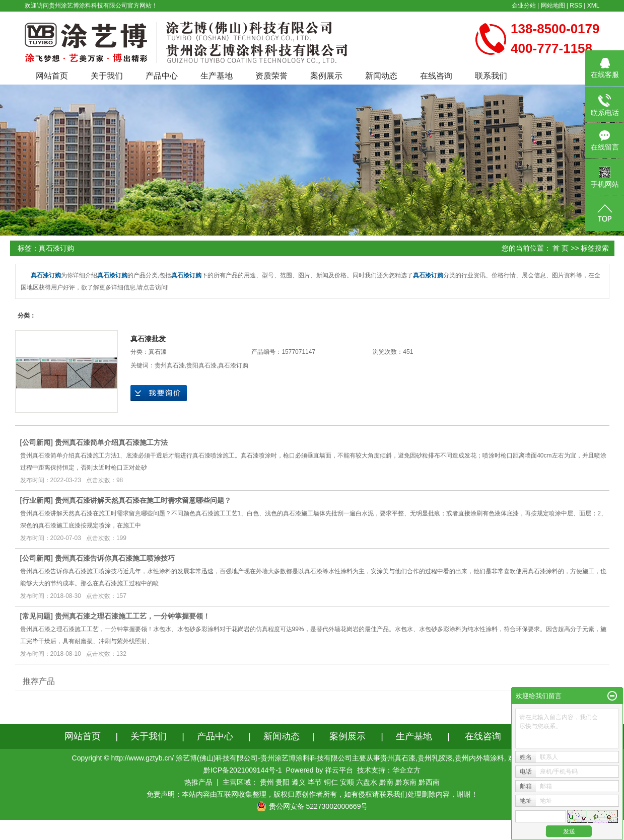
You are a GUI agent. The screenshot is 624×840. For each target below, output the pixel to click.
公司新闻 (36, 442)
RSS (576, 6)
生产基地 (217, 76)
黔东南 (406, 782)
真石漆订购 (233, 365)
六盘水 (367, 782)
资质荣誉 (271, 76)
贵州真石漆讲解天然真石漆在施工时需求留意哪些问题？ (143, 500)
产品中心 (162, 76)
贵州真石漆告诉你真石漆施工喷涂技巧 (115, 558)
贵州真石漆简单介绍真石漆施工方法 (111, 442)
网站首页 (52, 76)
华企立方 (406, 770)
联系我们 (491, 76)
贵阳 (283, 782)
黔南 (386, 782)
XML (594, 6)
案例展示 (326, 76)
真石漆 (158, 352)
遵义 (299, 782)
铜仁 (331, 782)
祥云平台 (339, 770)
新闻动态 (381, 76)
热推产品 (198, 782)
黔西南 (429, 782)
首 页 (561, 248)
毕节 (315, 782)
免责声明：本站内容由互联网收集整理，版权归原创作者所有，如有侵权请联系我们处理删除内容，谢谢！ (312, 794)
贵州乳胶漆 (435, 758)
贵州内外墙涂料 (479, 758)
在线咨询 (436, 76)
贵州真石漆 (170, 365)
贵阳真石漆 (201, 365)
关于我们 (107, 76)
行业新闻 (36, 500)
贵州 (267, 782)
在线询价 (159, 393)
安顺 (347, 782)
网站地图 (553, 6)
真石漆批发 (148, 339)
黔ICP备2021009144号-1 (243, 770)
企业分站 (524, 6)
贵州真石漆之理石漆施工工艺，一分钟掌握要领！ (132, 616)
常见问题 (36, 616)
